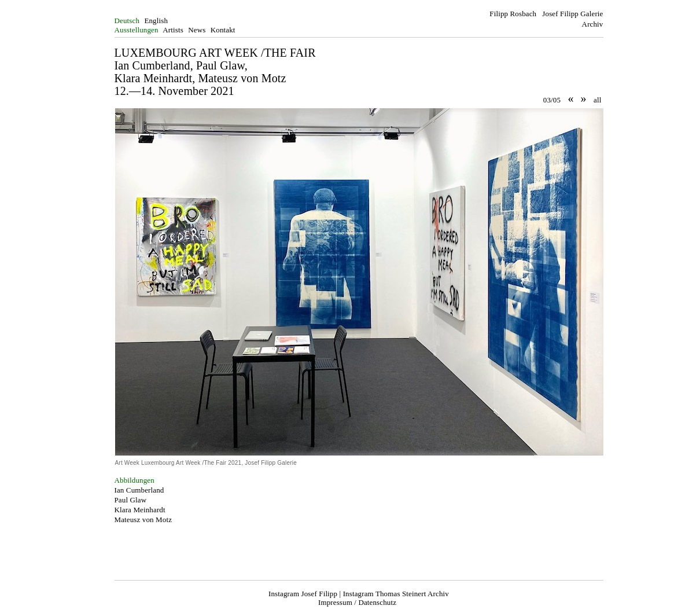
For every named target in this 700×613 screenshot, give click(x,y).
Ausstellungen (137, 30)
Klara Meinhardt (140, 510)
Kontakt (223, 30)
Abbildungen (135, 480)
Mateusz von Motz (143, 520)
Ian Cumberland (139, 490)
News (197, 30)
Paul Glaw (131, 500)
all (597, 100)
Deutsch (127, 21)
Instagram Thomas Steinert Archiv (396, 594)
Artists (173, 30)
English (156, 21)
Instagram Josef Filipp (303, 594)
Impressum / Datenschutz (357, 602)
